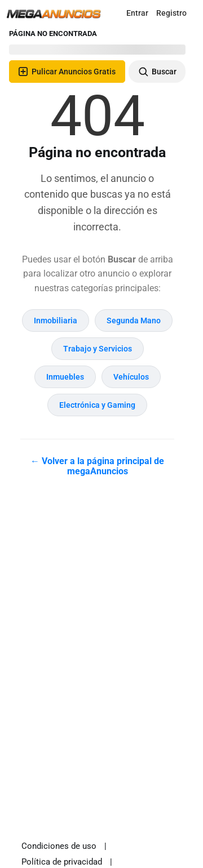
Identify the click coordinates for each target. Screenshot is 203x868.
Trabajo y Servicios (98, 349)
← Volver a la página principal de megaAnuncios (97, 466)
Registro (171, 13)
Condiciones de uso (59, 846)
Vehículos (131, 377)
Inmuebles (65, 377)
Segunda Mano (134, 321)
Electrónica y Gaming (97, 405)
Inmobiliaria (56, 321)
